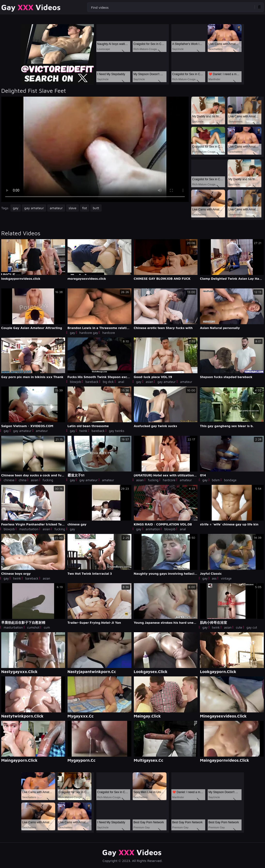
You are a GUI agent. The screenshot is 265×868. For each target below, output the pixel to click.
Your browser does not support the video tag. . (95, 149)
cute (239, 627)
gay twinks (117, 431)
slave (72, 208)
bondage (230, 480)
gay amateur (34, 208)
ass (214, 578)
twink (83, 431)
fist (85, 208)
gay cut (252, 627)
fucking (48, 480)
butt (96, 208)
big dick (108, 382)
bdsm (216, 480)
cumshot (33, 627)
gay (16, 208)
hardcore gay (89, 333)
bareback (92, 382)
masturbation (29, 529)
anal (121, 382)
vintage (226, 578)
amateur (56, 208)
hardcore (109, 333)
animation (153, 529)
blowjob (76, 382)
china (23, 480)
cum (47, 627)
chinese (9, 480)
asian (149, 382)
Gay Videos (31, 7)
